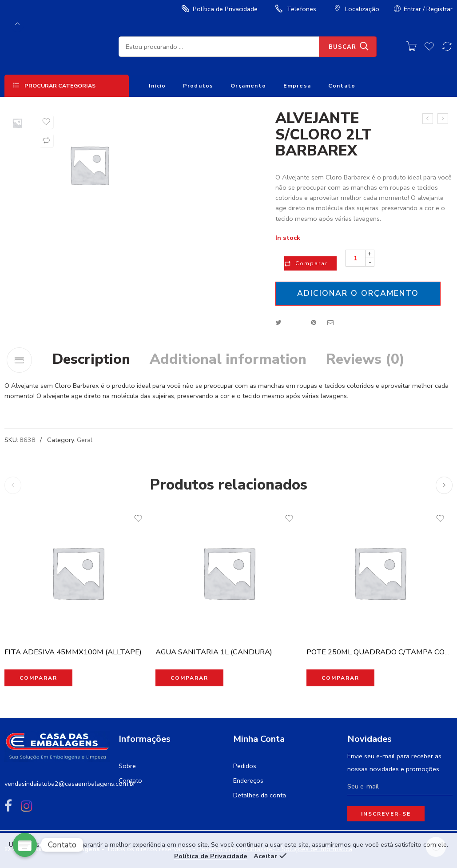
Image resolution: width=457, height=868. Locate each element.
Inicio (157, 86)
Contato (342, 86)
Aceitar (265, 856)
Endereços (248, 780)
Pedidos (245, 766)
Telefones (295, 9)
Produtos (198, 86)
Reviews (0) (365, 359)
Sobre (127, 766)
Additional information (228, 359)
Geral (85, 440)
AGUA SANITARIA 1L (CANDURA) (214, 652)
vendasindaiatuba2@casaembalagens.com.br (70, 784)
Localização (356, 9)
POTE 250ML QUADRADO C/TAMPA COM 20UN (380, 652)
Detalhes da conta (260, 795)
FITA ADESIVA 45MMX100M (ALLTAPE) (73, 652)
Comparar (312, 263)
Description (91, 359)
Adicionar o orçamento (358, 293)
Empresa (297, 86)
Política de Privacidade (219, 9)
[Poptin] (25, 845)
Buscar (342, 47)
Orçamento (248, 86)
